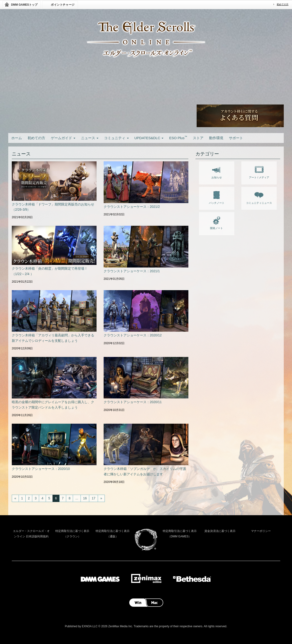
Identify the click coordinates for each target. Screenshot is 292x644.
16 (85, 498)
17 (93, 498)
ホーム (17, 138)
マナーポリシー (261, 531)
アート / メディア (259, 171)
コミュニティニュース (259, 197)
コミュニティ (116, 138)
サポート (236, 138)
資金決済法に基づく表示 (220, 531)
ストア (198, 138)
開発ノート (217, 222)
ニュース (90, 138)
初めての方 (283, 4)
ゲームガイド (63, 138)
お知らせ (217, 171)
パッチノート (217, 197)
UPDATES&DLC (149, 138)
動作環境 (216, 138)
